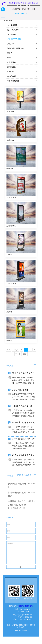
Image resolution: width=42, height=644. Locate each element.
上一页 (16, 350)
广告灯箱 (11, 72)
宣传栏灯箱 (11, 34)
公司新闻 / (20, 475)
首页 (9, 350)
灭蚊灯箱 (11, 44)
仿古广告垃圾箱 (13, 30)
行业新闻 (28, 475)
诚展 (25, 635)
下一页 (18, 354)
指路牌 (10, 53)
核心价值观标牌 (13, 81)
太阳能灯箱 (11, 67)
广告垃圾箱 (11, 62)
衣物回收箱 (11, 76)
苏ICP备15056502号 (26, 610)
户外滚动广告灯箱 (14, 39)
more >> (33, 365)
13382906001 (21, 13)
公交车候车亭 (12, 25)
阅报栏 (10, 58)
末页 (25, 354)
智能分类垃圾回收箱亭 (16, 48)
